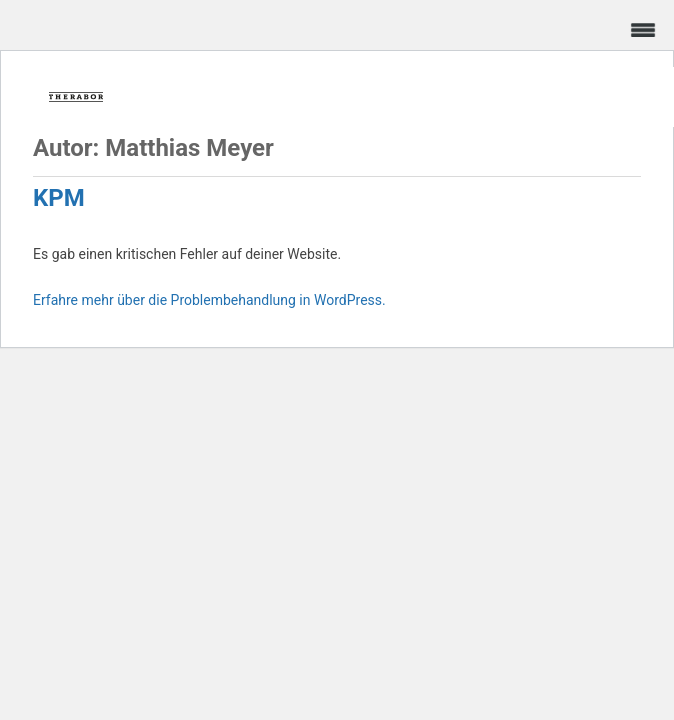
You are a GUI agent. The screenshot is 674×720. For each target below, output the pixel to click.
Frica (76, 97)
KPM (59, 198)
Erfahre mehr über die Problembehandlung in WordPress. (209, 300)
